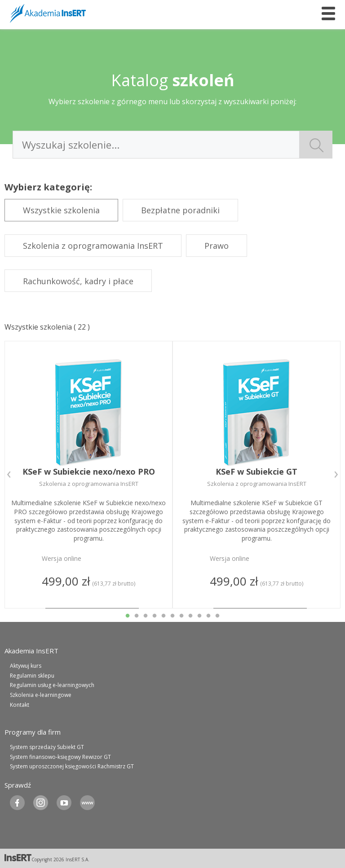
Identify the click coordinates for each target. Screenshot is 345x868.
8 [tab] (190, 616)
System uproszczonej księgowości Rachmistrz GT (72, 766)
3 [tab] (146, 616)
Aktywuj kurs (26, 666)
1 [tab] (128, 616)
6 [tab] (172, 616)
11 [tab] (217, 616)
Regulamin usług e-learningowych (52, 685)
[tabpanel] (88, 475)
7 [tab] (181, 616)
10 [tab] (208, 616)
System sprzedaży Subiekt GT (47, 747)
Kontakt (20, 705)
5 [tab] (164, 616)
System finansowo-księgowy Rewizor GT (60, 757)
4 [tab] (155, 616)
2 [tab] (137, 616)
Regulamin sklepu (32, 676)
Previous (9, 475)
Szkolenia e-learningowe (41, 695)
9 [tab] (199, 616)
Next (336, 475)
